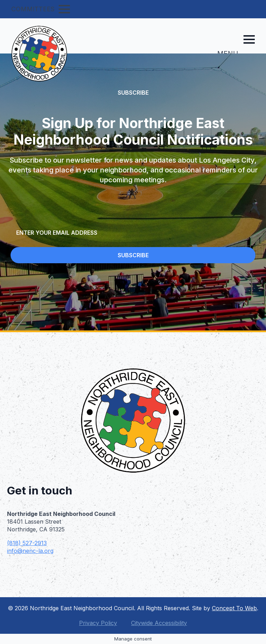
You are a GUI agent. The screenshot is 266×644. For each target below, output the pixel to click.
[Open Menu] (64, 9)
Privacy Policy (98, 623)
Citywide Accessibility (159, 623)
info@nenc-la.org (30, 551)
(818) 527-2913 (27, 543)
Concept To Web (234, 608)
